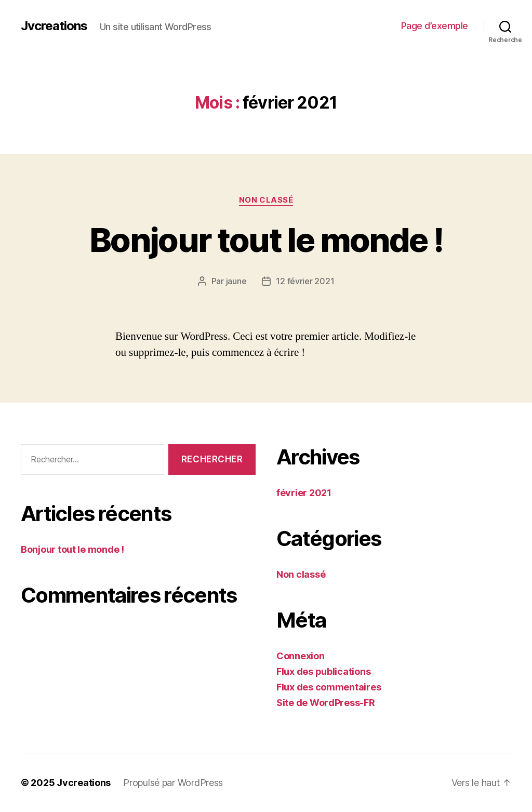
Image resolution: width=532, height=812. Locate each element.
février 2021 (304, 493)
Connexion (301, 656)
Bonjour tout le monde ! (266, 240)
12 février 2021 (305, 281)
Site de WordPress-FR (326, 703)
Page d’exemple (435, 26)
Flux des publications (323, 671)
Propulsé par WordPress (173, 783)
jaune (236, 281)
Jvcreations (54, 26)
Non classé (266, 200)
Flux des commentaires (329, 687)
